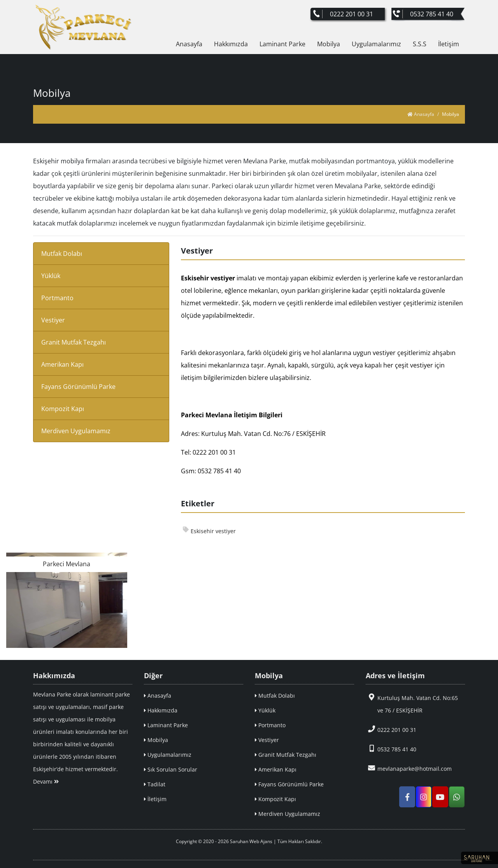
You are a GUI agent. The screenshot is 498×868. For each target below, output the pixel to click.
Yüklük (51, 276)
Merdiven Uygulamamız (76, 431)
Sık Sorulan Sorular (171, 769)
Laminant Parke (282, 44)
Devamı (46, 781)
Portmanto (57, 298)
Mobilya (329, 44)
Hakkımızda (231, 44)
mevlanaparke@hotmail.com (409, 768)
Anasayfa (189, 44)
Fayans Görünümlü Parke (78, 387)
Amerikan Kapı (62, 364)
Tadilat (155, 784)
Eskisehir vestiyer (209, 531)
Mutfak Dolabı (62, 254)
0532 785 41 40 (391, 749)
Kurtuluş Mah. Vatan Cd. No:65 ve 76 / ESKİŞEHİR (412, 704)
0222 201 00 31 (391, 729)
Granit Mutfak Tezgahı (74, 342)
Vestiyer (53, 320)
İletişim (449, 44)
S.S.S (420, 44)
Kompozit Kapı (63, 409)
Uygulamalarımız (376, 44)
